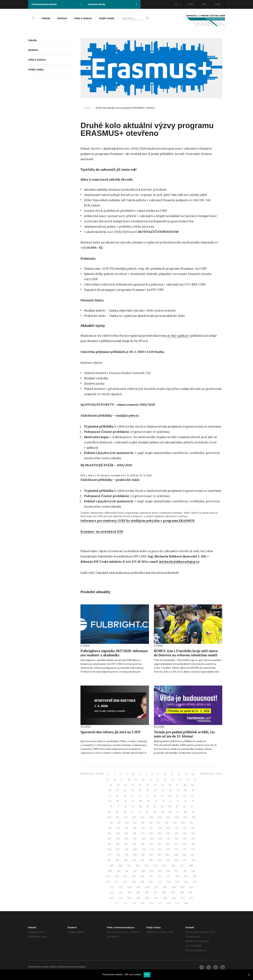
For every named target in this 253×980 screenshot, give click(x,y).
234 (134, 882)
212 (135, 871)
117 (159, 823)
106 (160, 817)
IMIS (204, 4)
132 (193, 828)
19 (136, 780)
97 (178, 812)
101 (118, 817)
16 (115, 780)
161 (160, 844)
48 (171, 790)
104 (143, 817)
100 (109, 817)
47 (163, 790)
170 (144, 849)
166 (110, 849)
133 (110, 833)
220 (108, 876)
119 (175, 823)
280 (186, 903)
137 (143, 833)
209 (110, 871)
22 (158, 780)
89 (117, 812)
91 (132, 812)
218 (185, 871)
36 (170, 785)
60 (170, 796)
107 (168, 817)
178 (118, 855)
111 (111, 823)
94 (155, 812)
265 (138, 898)
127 (152, 828)
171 (152, 849)
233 (125, 882)
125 (135, 828)
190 (126, 860)
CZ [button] (177, 4)
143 (193, 833)
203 (147, 866)
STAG (191, 4)
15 (108, 780)
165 (193, 844)
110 (194, 817)
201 (129, 866)
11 (172, 774)
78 (125, 807)
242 (112, 887)
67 (133, 801)
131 (185, 828)
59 (162, 796)
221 (117, 876)
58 (155, 796)
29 (118, 785)
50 (186, 790)
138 (151, 833)
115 (143, 823)
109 (185, 817)
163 (176, 844)
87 (192, 807)
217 (176, 871)
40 (110, 790)
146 (126, 839)
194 (159, 860)
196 (176, 860)
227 (168, 876)
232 (116, 882)
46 (155, 790)
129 (168, 828)
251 (191, 887)
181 (143, 855)
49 (178, 790)
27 (195, 780)
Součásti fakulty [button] (113, 4)
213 (143, 871)
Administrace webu (39, 967)
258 (164, 893)
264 (129, 898)
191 (134, 860)
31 (133, 785)
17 (122, 780)
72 (170, 801)
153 (185, 839)
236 (151, 882)
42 (125, 790)
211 (127, 871)
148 (143, 839)
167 (118, 849)
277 (160, 903)
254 (129, 893)
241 (195, 882)
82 (155, 807)
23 (165, 780)
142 (185, 833)
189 (117, 860)
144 (109, 839)
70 (156, 801)
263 (121, 898)
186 (184, 855)
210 (119, 871)
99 (193, 812)
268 (165, 898)
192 (142, 860)
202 (138, 866)
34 (155, 785)
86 (185, 807)
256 (147, 893)
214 (151, 871)
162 (168, 844)
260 (182, 893)
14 (193, 774)
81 (148, 807)
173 (168, 849)
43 (132, 790)
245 (138, 887)
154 (193, 839)
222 (125, 876)
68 (141, 801)
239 (177, 882)
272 (117, 903)
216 (168, 871)
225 (151, 876)
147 (135, 839)
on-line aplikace (178, 336)
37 (177, 785)
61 (177, 796)
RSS (53, 967)
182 (151, 855)
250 (183, 887)
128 (160, 828)
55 (132, 796)
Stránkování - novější (92, 774)
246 (147, 887)
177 (110, 855)
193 (151, 860)
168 (126, 849)
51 (193, 790)
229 (186, 876)
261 (190, 893)
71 (163, 801)
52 (110, 796)
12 (179, 774)
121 (191, 823)
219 (193, 871)
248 (165, 887)
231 (108, 882)
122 (110, 828)
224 (142, 876)
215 (160, 871)
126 (143, 828)
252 (112, 893)
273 (125, 903)
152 (177, 839)
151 (169, 839)
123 (118, 828)
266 (147, 898)
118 (167, 823)
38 (185, 785)
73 (178, 801)
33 (147, 785)
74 (185, 801)
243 (121, 887)
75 (193, 801)
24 (173, 780)
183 (159, 855)
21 (151, 780)
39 (192, 785)
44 (140, 790)
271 (191, 898)
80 (140, 807)
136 (135, 833)
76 (111, 807)
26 (188, 780)
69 (148, 801)
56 (140, 796)
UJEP (218, 4)
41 (117, 790)
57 (147, 796)
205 (164, 866)
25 (180, 780)
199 (112, 866)
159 (143, 844)
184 (168, 855)
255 (138, 893)
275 (143, 903)
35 (162, 785)
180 (135, 855)
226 (160, 876)
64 (110, 801)
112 (119, 823)
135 (126, 833)
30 (126, 785)
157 (126, 844)
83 (162, 807)
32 (140, 785)
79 (133, 807)
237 (160, 882)
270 (183, 898)
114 (135, 823)
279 (177, 903)
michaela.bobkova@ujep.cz (179, 562)
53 (118, 796)
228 (177, 876)
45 (148, 790)
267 (156, 898)
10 (165, 774)
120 (183, 823)
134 (118, 833)
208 (191, 866)
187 (193, 855)
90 (125, 812)
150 (160, 839)
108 (177, 817)
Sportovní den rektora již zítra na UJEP (111, 732)
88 (110, 812)
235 (142, 882)
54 (125, 796)
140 (168, 833)
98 (185, 812)
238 (168, 882)
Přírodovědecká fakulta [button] (56, 4)
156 (118, 844)
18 (129, 780)
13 (186, 774)
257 (156, 893)
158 (134, 844)
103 (134, 817)
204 (155, 866)
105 (151, 817)
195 (168, 860)
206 (173, 866)
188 (109, 860)
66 (125, 801)
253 (121, 893)
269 (174, 898)
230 (194, 876)
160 (151, 844)
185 (176, 855)
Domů (87, 108)
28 (111, 785)
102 (126, 817)
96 (170, 812)
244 (129, 887)
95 (162, 812)
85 (177, 807)
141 (176, 833)
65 (118, 801)
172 (160, 849)
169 (135, 849)
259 (173, 893)
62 (185, 796)
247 (156, 887)
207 (182, 866)
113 (127, 823)
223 (134, 876)
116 (151, 823)
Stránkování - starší (211, 774)
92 (140, 812)
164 (185, 844)
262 (112, 898)
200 (120, 866)
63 (192, 796)
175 (185, 849)
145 (118, 839)
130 (177, 828)
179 (126, 855)
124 (126, 828)
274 (134, 903)
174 (176, 849)
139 (160, 833)
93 (147, 812)
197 (185, 860)
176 (193, 849)
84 (170, 807)
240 (186, 882)
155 (109, 844)
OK (147, 974)
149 (152, 839)
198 (193, 860)
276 (151, 903)
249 (174, 887)
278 (169, 903)
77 (118, 807)
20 (143, 780)
